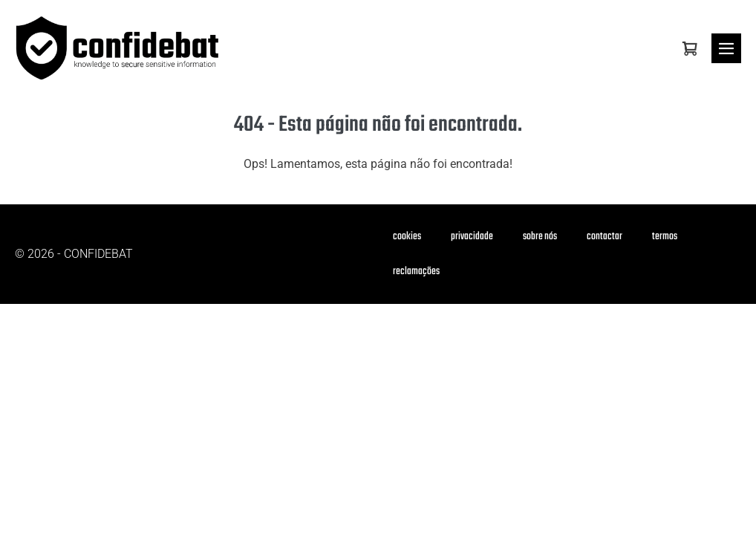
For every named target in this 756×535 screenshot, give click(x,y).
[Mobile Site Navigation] (726, 48)
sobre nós (540, 237)
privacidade (472, 237)
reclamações (416, 272)
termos (665, 237)
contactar (605, 237)
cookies (407, 237)
